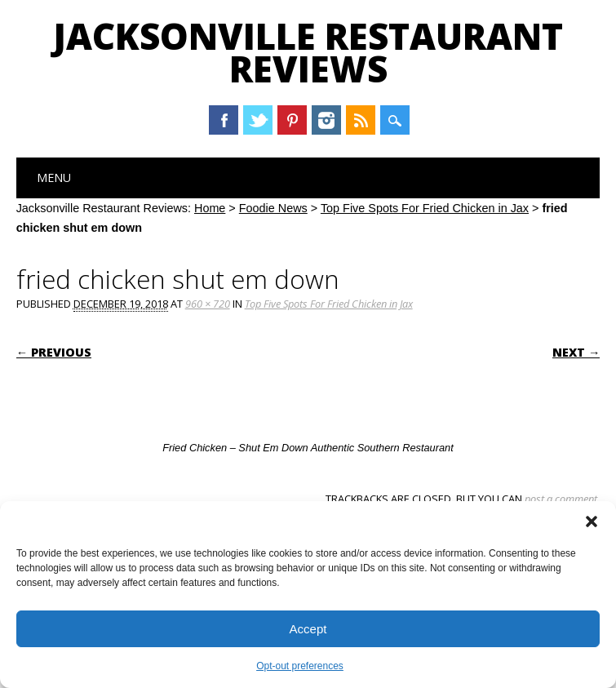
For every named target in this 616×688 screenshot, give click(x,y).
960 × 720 (208, 304)
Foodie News (273, 208)
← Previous (54, 352)
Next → (576, 352)
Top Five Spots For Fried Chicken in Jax (425, 208)
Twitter (258, 120)
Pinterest (292, 120)
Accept (308, 629)
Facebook (224, 120)
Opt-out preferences (300, 666)
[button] (592, 522)
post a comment (561, 499)
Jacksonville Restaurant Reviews (308, 52)
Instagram (326, 120)
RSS (361, 120)
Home (210, 208)
